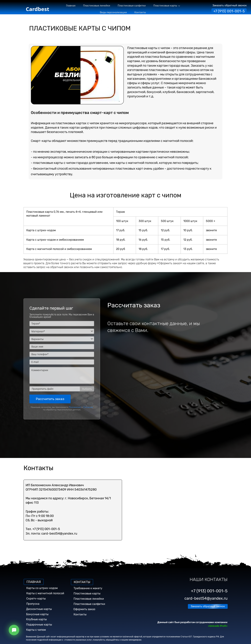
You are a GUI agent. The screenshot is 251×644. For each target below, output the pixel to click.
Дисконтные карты (39, 609)
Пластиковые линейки (89, 599)
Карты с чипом (36, 630)
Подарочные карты (39, 625)
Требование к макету (88, 588)
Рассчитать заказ (50, 399)
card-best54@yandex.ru (206, 598)
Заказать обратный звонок (230, 5)
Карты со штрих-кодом (42, 588)
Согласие (88, 407)
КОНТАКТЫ (82, 582)
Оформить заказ (84, 609)
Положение (75, 407)
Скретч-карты (36, 599)
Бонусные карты (37, 614)
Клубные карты (36, 619)
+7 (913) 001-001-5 (229, 11)
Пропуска (33, 604)
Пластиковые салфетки (89, 604)
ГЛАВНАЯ (34, 582)
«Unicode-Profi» (218, 626)
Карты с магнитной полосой (45, 593)
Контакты (80, 614)
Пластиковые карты (87, 593)
